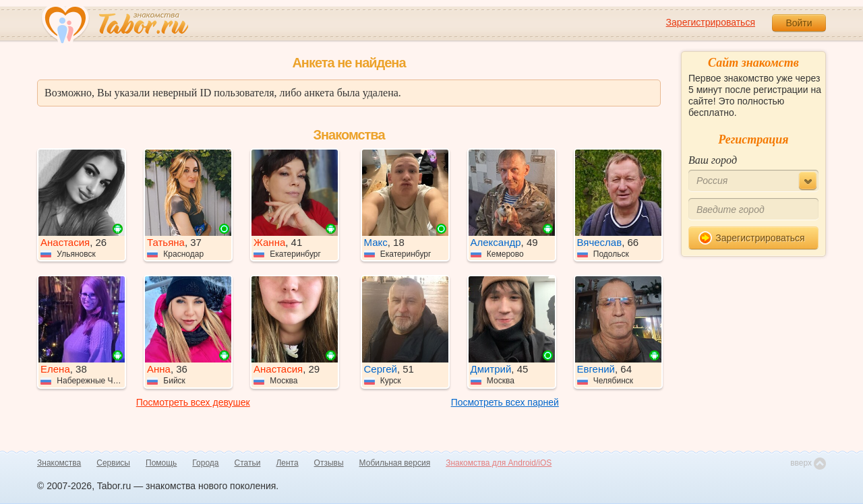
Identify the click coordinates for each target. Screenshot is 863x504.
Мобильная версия (395, 463)
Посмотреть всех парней (505, 402)
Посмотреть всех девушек (193, 402)
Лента (287, 463)
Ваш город (713, 160)
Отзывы (329, 463)
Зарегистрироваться (711, 22)
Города (205, 463)
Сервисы (113, 463)
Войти (799, 23)
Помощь (161, 463)
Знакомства (59, 463)
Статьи (248, 463)
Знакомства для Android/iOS (499, 463)
